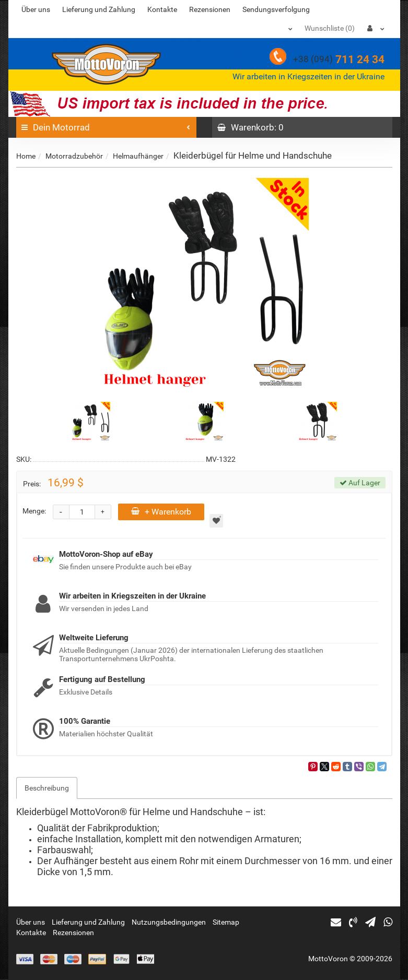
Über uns (36, 9)
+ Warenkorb (161, 512)
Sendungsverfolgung (276, 9)
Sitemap (226, 922)
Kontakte (162, 9)
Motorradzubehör (74, 156)
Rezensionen (210, 9)
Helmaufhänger (138, 156)
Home (26, 156)
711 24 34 (339, 59)
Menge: (34, 511)
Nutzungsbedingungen (169, 922)
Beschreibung (47, 788)
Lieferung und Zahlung (99, 9)
